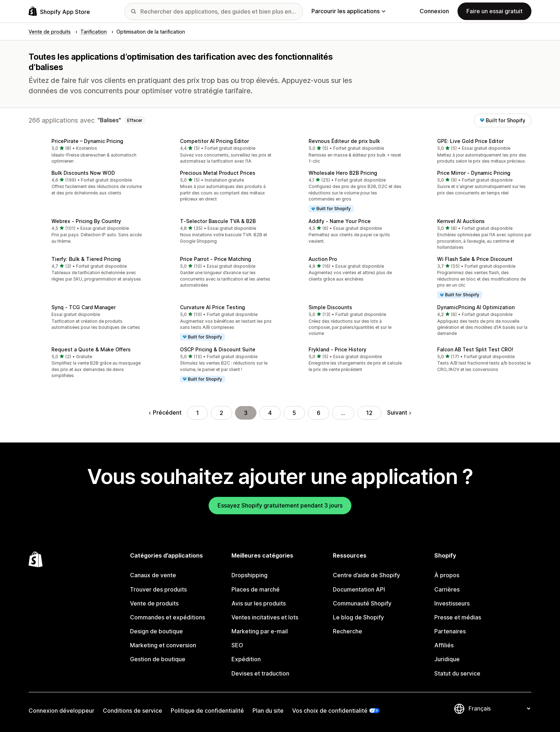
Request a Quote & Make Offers (91, 349)
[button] (87, 152)
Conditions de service (132, 711)
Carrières (447, 589)
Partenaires (450, 631)
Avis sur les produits (259, 603)
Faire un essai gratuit (494, 11)
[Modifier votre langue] (499, 708)
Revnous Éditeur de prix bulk (344, 141)
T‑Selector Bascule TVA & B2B (218, 221)
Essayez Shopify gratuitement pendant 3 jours (280, 505)
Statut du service (457, 673)
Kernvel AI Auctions (461, 221)
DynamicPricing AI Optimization (476, 307)
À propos (447, 575)
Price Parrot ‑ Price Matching (216, 259)
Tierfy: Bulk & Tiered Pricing (86, 259)
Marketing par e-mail (260, 631)
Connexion (434, 11)
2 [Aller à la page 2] (221, 413)
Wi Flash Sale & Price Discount (475, 259)
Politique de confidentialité (207, 711)
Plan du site (268, 711)
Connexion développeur (61, 711)
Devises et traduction (260, 673)
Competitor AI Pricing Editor (214, 141)
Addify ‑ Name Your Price (340, 221)
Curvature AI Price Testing (212, 307)
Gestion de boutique (158, 659)
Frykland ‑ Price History (337, 349)
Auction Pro (323, 259)
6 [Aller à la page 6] (319, 413)
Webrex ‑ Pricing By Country (86, 221)
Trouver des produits (158, 589)
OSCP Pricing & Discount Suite (218, 349)
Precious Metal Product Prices (218, 173)
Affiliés (444, 645)
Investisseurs (452, 603)
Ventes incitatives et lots (265, 617)
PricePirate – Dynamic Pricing (87, 141)
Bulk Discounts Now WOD (83, 173)
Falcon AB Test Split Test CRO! (475, 349)
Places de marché (256, 589)
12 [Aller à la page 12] (369, 413)
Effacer (135, 120)
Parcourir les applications (348, 11)
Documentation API (359, 589)
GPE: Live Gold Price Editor (470, 141)
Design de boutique (156, 631)
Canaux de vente (153, 575)
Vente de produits (154, 603)
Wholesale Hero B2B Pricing (343, 173)
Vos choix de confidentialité (330, 711)
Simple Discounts (330, 307)
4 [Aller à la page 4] (270, 413)
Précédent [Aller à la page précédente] (165, 412)
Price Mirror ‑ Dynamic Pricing (474, 173)
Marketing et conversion (163, 645)
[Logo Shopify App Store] (59, 11)
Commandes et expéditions (167, 617)
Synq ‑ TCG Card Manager (84, 307)
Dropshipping (249, 575)
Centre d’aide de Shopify (366, 575)
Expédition (246, 659)
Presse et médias (458, 617)
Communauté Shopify (362, 603)
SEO (237, 645)
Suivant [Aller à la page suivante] (399, 412)
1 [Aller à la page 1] (197, 413)
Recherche (347, 631)
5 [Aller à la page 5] (294, 413)
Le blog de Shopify (358, 617)
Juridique (447, 659)
